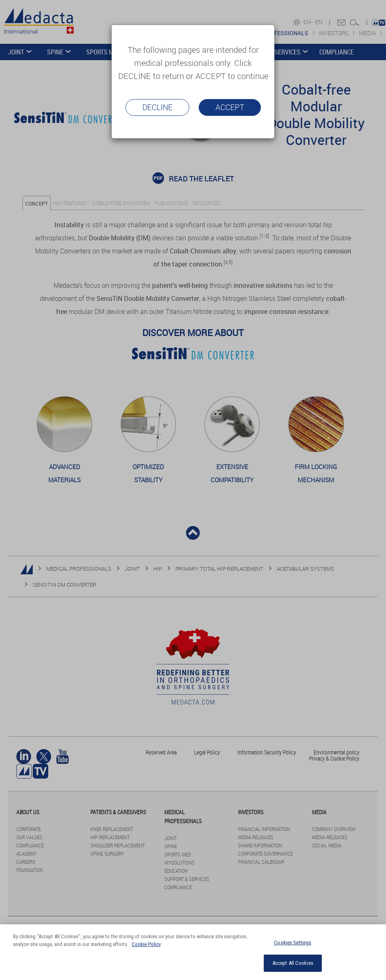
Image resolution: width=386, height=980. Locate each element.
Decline (157, 107)
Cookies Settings (293, 943)
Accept (230, 107)
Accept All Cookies (293, 963)
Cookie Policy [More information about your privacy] (146, 944)
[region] (193, 952)
